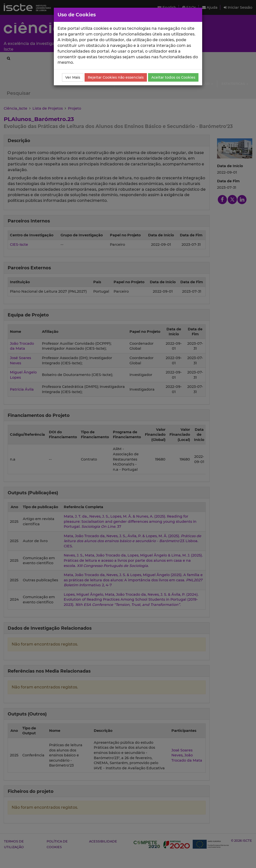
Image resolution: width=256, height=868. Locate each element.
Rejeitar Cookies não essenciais (116, 77)
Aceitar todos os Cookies (173, 77)
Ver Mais (73, 77)
